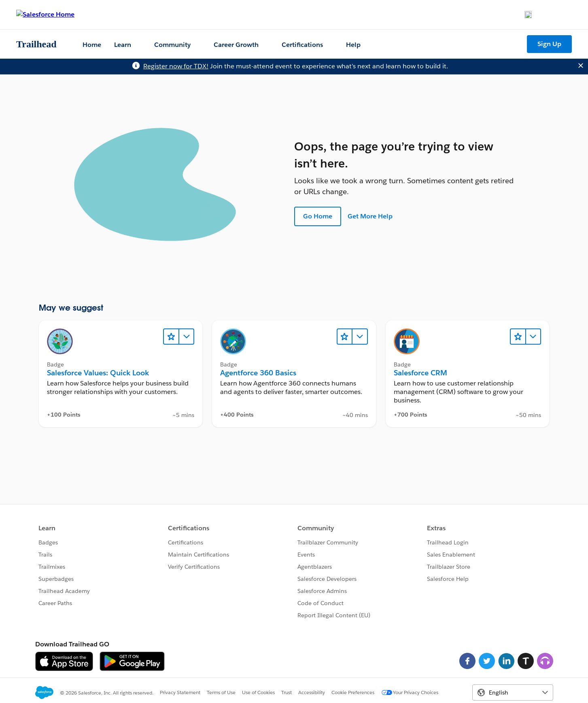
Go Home (318, 216)
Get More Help (370, 216)
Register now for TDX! (176, 66)
